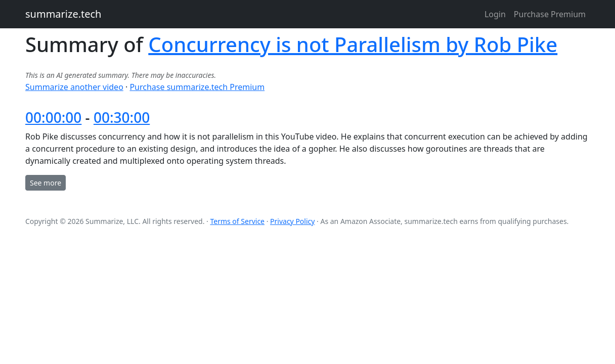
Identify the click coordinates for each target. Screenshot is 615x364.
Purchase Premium (550, 14)
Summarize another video (74, 87)
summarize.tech (63, 14)
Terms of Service (237, 221)
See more (46, 183)
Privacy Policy (292, 221)
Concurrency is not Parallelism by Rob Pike (353, 44)
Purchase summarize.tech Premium (197, 87)
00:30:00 (122, 117)
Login (495, 14)
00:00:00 (53, 117)
